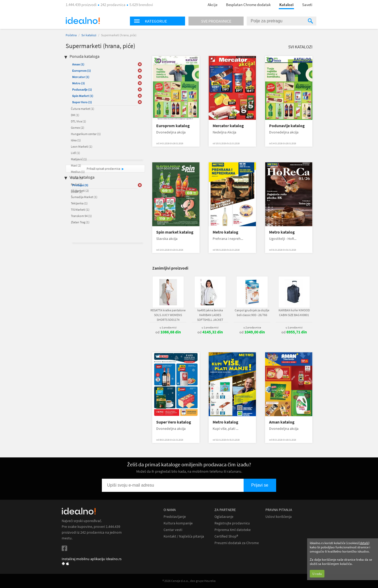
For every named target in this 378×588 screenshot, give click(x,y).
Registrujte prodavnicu (232, 523)
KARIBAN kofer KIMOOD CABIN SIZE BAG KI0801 (294, 313)
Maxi (76, 165)
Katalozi (286, 5)
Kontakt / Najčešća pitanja (184, 536)
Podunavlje (82, 89)
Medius (78, 172)
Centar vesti (173, 530)
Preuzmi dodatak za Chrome (237, 543)
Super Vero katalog (174, 422)
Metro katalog (225, 232)
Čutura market (83, 109)
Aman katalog (282, 422)
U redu (317, 574)
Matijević (79, 159)
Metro (78, 83)
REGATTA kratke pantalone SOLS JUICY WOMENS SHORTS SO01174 (168, 315)
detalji (364, 543)
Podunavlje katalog (287, 126)
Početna (71, 35)
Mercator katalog (228, 126)
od (168, 332)
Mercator (81, 77)
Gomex (78, 128)
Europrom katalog (173, 126)
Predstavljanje (175, 517)
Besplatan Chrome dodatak (248, 5)
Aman (78, 64)
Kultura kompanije (178, 523)
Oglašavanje (224, 517)
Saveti (307, 5)
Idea (76, 140)
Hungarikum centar (86, 134)
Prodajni (80, 185)
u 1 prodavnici (168, 327)
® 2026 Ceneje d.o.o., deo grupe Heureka (189, 581)
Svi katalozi (89, 35)
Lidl (75, 153)
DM (75, 115)
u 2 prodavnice (252, 327)
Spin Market (83, 96)
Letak (77, 192)
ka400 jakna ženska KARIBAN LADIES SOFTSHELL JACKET (210, 315)
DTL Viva (78, 121)
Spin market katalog (175, 232)
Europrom (82, 71)
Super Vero (82, 102)
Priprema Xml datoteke (233, 530)
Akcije (212, 5)
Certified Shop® (226, 536)
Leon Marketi (82, 146)
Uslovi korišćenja (279, 517)
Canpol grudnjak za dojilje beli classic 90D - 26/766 (252, 313)
